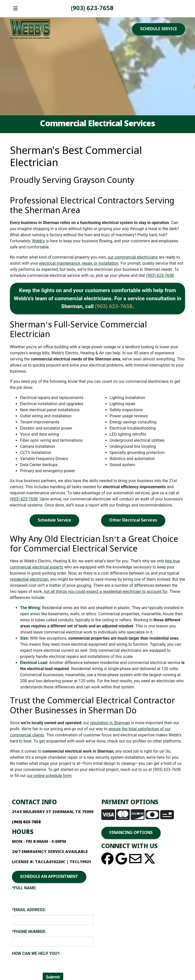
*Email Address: (29, 910)
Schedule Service (54, 520)
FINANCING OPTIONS (131, 833)
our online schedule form (49, 776)
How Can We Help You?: (36, 953)
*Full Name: (24, 888)
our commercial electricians (133, 257)
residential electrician (29, 579)
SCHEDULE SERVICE (159, 29)
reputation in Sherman (110, 723)
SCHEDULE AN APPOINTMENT (49, 877)
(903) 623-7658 (92, 9)
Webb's (38, 241)
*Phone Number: (29, 932)
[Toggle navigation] (15, 9)
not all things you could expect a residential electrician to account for (105, 591)
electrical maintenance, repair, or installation (79, 263)
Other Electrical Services (133, 520)
